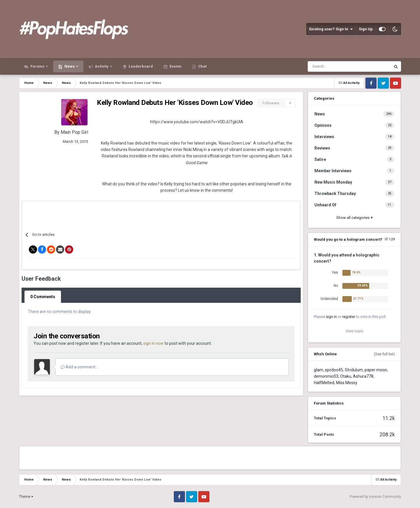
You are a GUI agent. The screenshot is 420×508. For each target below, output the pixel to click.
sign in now (153, 343)
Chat (202, 66)
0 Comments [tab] (43, 297)
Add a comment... (79, 367)
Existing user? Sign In (331, 29)
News (70, 66)
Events (175, 66)
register (349, 317)
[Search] (334, 66)
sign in (331, 317)
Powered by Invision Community (375, 497)
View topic (355, 331)
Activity (102, 66)
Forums (37, 66)
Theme (26, 497)
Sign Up (366, 29)
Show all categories (355, 218)
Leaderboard (140, 66)
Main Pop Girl (74, 132)
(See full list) (384, 354)
